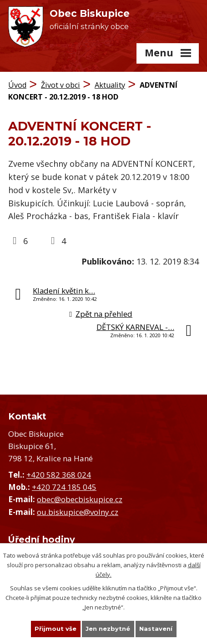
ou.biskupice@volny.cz (78, 512)
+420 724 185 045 (64, 487)
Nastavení (156, 629)
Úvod (17, 85)
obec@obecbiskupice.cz (80, 499)
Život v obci (61, 85)
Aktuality (110, 85)
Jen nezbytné (108, 629)
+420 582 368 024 (59, 475)
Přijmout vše (56, 629)
